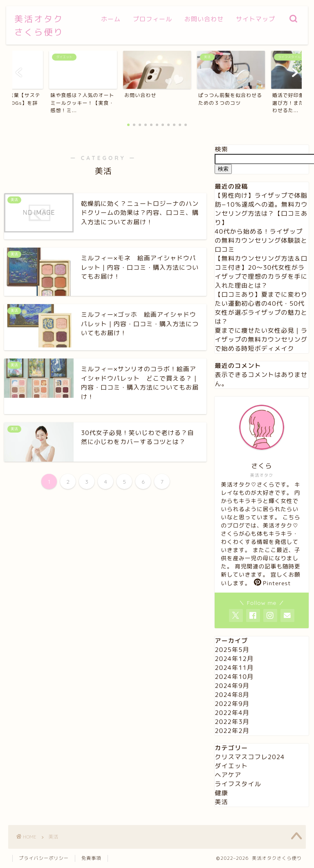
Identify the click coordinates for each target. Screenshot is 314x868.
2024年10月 (234, 677)
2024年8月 (232, 695)
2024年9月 (232, 686)
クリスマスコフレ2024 (250, 757)
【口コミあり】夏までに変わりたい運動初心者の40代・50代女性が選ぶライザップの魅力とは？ (261, 308)
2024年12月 (234, 659)
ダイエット (231, 766)
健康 (221, 793)
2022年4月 (232, 713)
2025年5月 (232, 650)
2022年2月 (232, 731)
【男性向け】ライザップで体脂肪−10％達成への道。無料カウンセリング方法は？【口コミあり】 (261, 209)
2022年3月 (232, 722)
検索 (221, 149)
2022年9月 (232, 704)
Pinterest (273, 583)
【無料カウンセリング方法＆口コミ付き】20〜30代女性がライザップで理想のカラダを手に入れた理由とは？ (261, 272)
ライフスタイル (238, 784)
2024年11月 (234, 668)
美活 (221, 802)
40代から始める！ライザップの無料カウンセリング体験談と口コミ (261, 240)
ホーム (111, 19)
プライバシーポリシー (44, 858)
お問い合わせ (204, 19)
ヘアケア (228, 775)
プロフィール (153, 19)
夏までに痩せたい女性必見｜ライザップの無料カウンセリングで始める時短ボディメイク (261, 339)
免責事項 (91, 858)
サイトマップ (256, 19)
